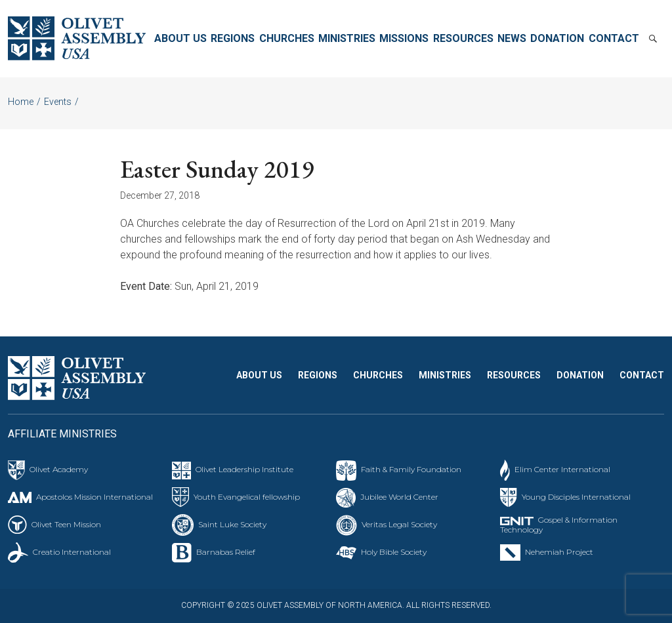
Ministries (347, 38)
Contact (614, 38)
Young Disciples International (576, 497)
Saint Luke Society (232, 524)
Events (58, 102)
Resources (463, 38)
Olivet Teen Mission (66, 524)
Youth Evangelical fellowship (247, 497)
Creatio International (72, 552)
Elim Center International (562, 469)
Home (21, 102)
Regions (233, 38)
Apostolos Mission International (94, 497)
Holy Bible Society (394, 552)
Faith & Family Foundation (411, 469)
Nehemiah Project (559, 552)
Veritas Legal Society (399, 524)
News (512, 38)
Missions (404, 38)
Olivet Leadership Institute (244, 469)
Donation (557, 38)
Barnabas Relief (226, 552)
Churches (287, 38)
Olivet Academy (59, 469)
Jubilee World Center (399, 497)
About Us (180, 38)
